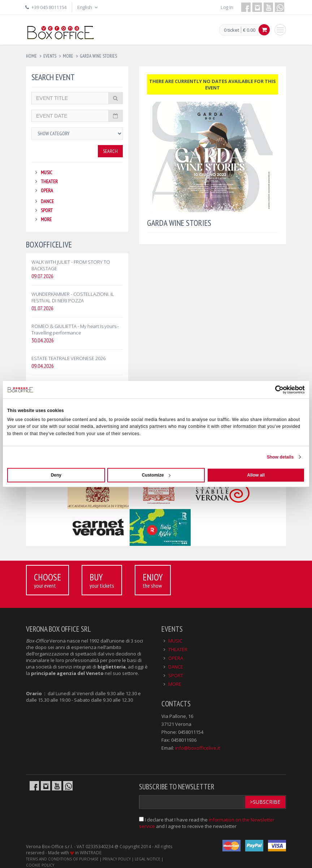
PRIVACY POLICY (117, 859)
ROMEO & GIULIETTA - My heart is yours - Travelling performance (75, 329)
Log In (227, 7)
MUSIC (47, 172)
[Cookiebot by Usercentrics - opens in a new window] (273, 390)
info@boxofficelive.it (198, 748)
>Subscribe (265, 802)
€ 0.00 (249, 30)
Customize (156, 475)
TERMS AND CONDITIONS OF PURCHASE (62, 859)
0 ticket (231, 30)
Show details (280, 457)
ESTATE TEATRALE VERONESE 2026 (68, 358)
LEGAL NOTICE (148, 859)
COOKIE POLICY (40, 865)
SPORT (47, 210)
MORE (46, 219)
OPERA (47, 190)
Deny (56, 475)
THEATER (49, 181)
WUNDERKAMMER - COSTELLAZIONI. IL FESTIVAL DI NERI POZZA (73, 297)
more (68, 56)
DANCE (47, 201)
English (88, 7)
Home (31, 56)
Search (110, 151)
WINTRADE (91, 853)
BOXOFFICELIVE (49, 244)
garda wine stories (98, 56)
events (50, 56)
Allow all (256, 475)
